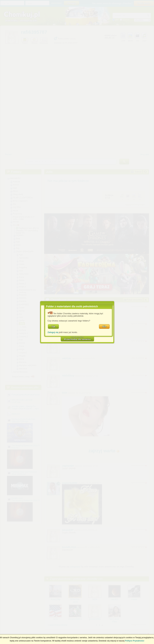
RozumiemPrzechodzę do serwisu (77, 338)
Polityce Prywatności (135, 641)
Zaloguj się (53, 332)
